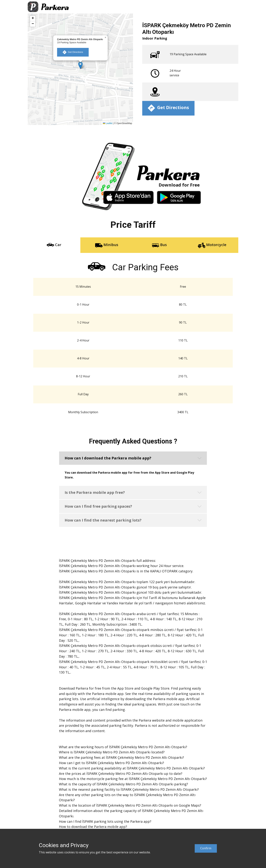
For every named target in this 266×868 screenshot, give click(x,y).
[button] (80, 65)
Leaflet (108, 123)
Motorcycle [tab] (212, 245)
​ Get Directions (73, 52)
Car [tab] (54, 245)
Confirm (206, 848)
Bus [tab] (159, 245)
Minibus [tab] (107, 245)
